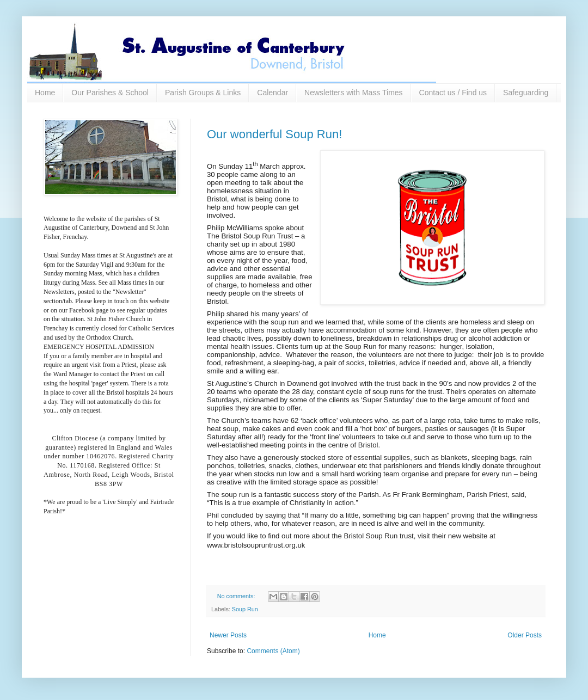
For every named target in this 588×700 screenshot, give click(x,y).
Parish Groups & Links (203, 93)
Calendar (272, 93)
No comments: (237, 596)
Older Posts (525, 635)
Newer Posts (228, 635)
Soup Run (245, 609)
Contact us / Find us (453, 93)
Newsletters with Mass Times (353, 93)
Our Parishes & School (110, 93)
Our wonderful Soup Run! (274, 134)
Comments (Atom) (273, 651)
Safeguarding (526, 93)
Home (45, 93)
